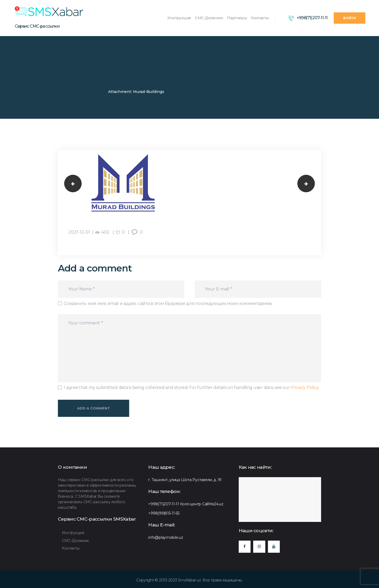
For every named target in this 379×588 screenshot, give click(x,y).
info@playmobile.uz (166, 537)
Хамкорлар (93, 92)
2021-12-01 (79, 232)
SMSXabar (68, 92)
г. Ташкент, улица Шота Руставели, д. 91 (185, 480)
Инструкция (73, 533)
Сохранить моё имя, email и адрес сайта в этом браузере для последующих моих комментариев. (168, 303)
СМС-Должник (75, 541)
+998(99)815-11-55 (164, 513)
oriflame (71, 184)
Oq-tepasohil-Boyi (313, 184)
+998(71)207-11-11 (164, 504)
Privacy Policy (305, 387)
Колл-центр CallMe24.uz (202, 504)
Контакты (71, 548)
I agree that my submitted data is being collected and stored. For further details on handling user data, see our (191, 387)
